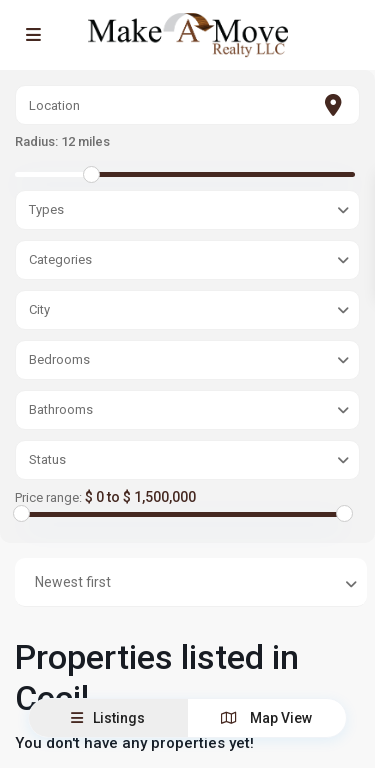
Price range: (48, 498)
